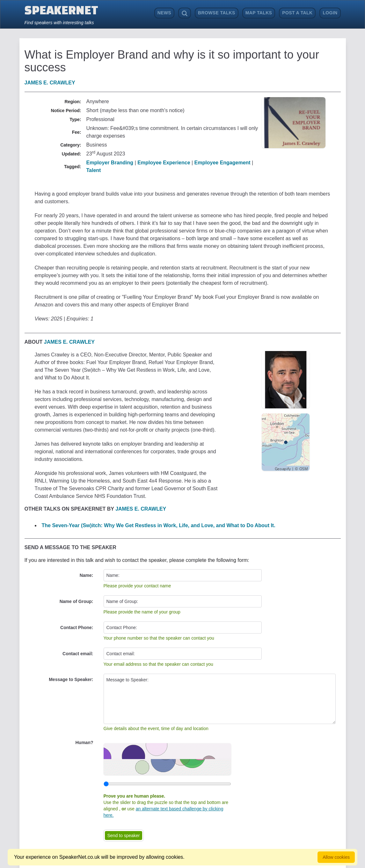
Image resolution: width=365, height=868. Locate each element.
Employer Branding (110, 163)
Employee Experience (164, 163)
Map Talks (259, 13)
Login (330, 13)
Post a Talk (297, 13)
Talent (94, 170)
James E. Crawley (50, 83)
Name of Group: (77, 601)
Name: (87, 575)
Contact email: (78, 654)
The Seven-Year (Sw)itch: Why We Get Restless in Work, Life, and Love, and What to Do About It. (159, 525)
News (164, 13)
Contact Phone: (77, 628)
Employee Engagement (223, 163)
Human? (84, 742)
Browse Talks (217, 13)
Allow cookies (336, 857)
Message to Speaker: (71, 679)
